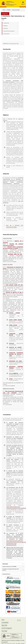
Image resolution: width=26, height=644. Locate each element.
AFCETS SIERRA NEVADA (15, 320)
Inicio (3, 620)
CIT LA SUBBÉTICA (14, 373)
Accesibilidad (5, 622)
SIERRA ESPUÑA (13, 325)
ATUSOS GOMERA (15, 313)
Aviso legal (4, 631)
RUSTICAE (12, 343)
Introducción (6, 23)
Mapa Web (4, 625)
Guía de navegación (7, 628)
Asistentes (6, 28)
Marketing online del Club (15, 254)
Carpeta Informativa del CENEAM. (9, 567)
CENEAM (9, 10)
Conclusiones (6, 34)
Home (4, 10)
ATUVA (11, 379)
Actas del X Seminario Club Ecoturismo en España (15, 226)
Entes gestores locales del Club (14, 285)
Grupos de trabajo (16, 10)
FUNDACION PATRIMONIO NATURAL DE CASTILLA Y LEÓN (16, 354)
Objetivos (5, 26)
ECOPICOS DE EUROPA (15, 347)
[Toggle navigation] (23, 3)
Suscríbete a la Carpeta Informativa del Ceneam (11, 570)
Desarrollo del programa (9, 31)
